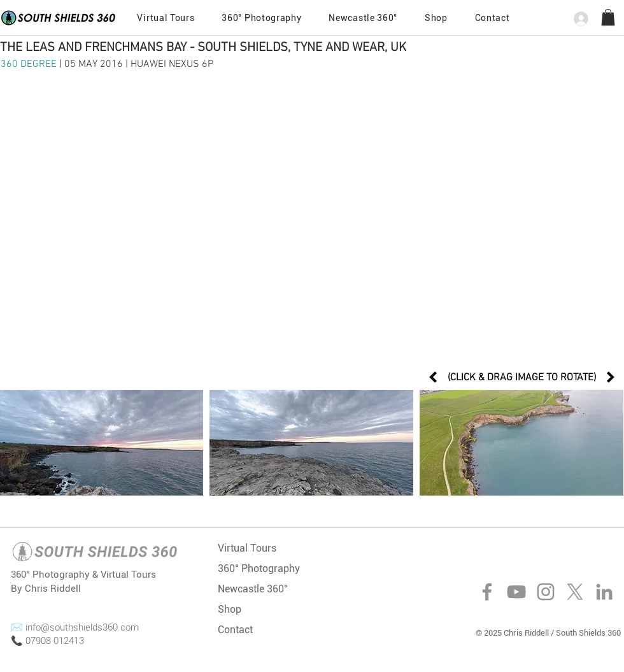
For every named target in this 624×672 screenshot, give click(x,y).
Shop (230, 609)
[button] (492, 18)
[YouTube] (516, 592)
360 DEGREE (30, 64)
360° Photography (259, 568)
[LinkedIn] (604, 592)
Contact (235, 630)
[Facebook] (487, 592)
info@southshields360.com (82, 627)
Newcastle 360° (253, 589)
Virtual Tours (247, 548)
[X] (575, 592)
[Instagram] (546, 592)
